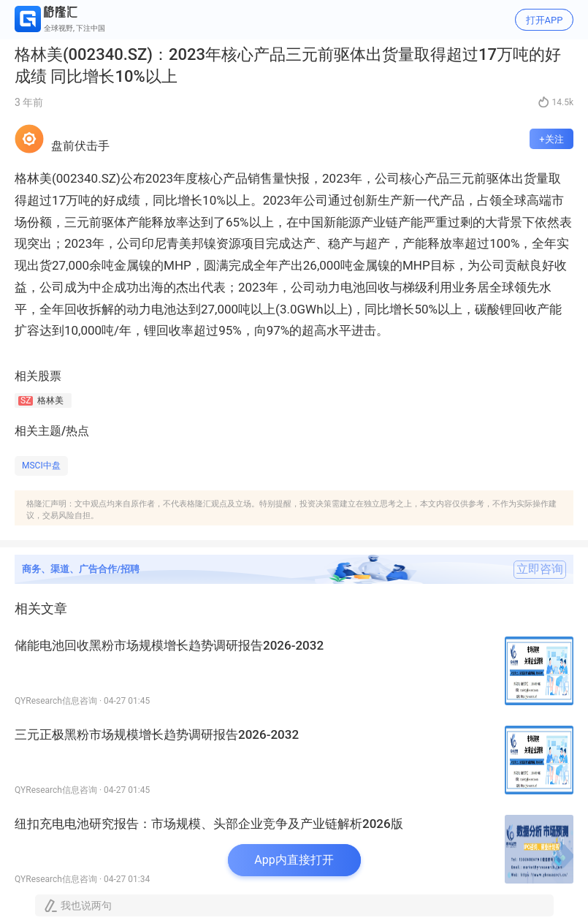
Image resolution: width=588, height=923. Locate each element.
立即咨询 (540, 569)
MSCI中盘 (41, 466)
